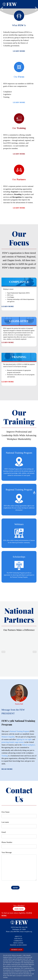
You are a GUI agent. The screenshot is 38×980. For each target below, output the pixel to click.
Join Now (19, 909)
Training (5, 756)
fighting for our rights (24, 739)
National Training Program (20, 731)
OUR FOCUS (18, 939)
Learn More (19, 51)
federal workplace (29, 745)
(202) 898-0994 (15, 932)
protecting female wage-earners (13, 742)
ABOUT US (18, 936)
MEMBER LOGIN (17, 950)
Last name (5, 822)
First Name (6, 812)
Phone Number (7, 842)
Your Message (7, 852)
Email (4, 832)
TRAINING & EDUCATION (18, 945)
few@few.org (28, 932)
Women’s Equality (8, 737)
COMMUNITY (18, 941)
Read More (7, 769)
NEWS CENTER (18, 943)
